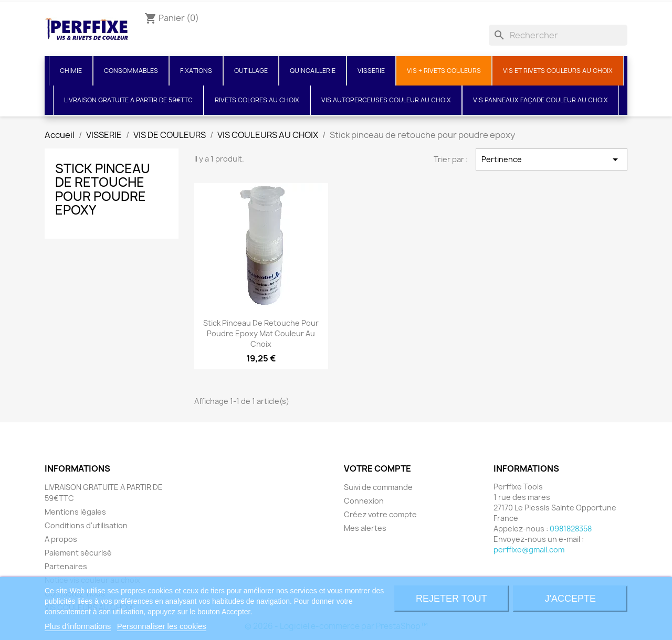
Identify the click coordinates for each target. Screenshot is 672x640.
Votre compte (377, 468)
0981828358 (571, 529)
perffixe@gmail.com (529, 550)
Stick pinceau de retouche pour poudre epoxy (103, 189)
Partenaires (66, 566)
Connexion (364, 501)
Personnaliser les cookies (162, 626)
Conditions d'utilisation (86, 525)
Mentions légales (75, 512)
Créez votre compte (380, 514)
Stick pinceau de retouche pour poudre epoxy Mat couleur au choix (261, 333)
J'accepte (570, 599)
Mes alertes (365, 528)
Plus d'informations (78, 626)
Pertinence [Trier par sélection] (552, 159)
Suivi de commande (378, 487)
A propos (61, 539)
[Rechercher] (558, 35)
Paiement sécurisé (78, 553)
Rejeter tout (451, 599)
